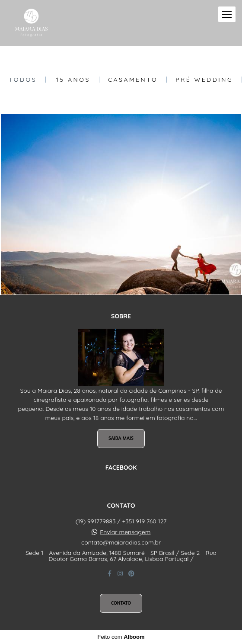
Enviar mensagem (125, 532)
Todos (23, 80)
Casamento (133, 80)
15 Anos (73, 80)
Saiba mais (121, 438)
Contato (121, 603)
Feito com (121, 637)
